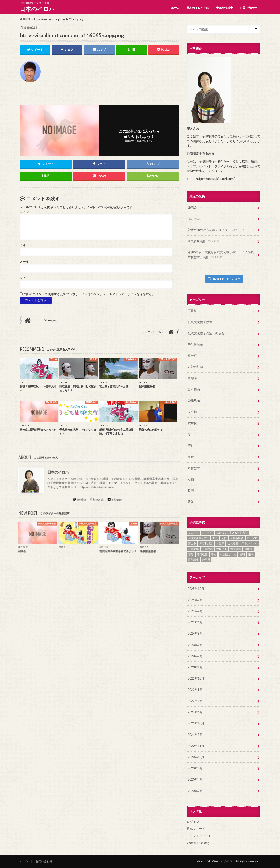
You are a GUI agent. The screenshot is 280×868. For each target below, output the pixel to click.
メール (25, 262)
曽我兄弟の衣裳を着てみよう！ (216, 230)
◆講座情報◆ (224, 8)
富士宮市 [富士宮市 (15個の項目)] (252, 538)
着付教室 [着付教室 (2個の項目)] (202, 554)
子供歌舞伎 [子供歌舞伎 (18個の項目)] (237, 538)
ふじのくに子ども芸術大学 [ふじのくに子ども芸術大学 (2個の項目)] (232, 533)
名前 (24, 245)
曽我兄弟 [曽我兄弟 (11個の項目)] (221, 549)
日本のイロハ (37, 9)
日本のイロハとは (198, 8)
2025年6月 (195, 622)
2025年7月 (195, 611)
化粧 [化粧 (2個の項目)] (224, 538)
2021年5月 (195, 735)
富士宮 (192, 356)
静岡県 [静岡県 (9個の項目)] (206, 560)
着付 (191, 445)
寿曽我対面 (195, 367)
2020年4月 (195, 779)
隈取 (191, 502)
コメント (26, 212)
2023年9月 (195, 645)
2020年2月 (195, 791)
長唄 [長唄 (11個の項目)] (242, 554)
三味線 (192, 311)
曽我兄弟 (194, 401)
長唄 (191, 490)
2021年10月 (196, 723)
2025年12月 (196, 589)
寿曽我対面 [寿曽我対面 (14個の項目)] (206, 543)
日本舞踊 (194, 389)
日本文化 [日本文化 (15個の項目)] (193, 549)
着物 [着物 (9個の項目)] (213, 554)
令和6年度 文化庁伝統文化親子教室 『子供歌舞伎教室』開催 (221, 255)
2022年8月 (195, 701)
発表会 (199, 207)
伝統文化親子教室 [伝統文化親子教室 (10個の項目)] (199, 538)
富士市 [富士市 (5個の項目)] (192, 543)
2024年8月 (195, 633)
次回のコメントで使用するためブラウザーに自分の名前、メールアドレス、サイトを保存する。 (89, 294)
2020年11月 (196, 746)
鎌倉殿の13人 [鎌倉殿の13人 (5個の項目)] (228, 554)
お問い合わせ (248, 8)
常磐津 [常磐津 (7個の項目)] (220, 543)
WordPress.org (198, 843)
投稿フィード (196, 829)
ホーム (175, 8)
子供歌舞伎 (195, 345)
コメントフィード (199, 836)
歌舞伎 (192, 423)
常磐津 (192, 378)
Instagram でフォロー (224, 279)
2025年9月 (195, 600)
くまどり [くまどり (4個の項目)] (193, 533)
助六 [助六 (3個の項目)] (215, 538)
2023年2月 (195, 656)
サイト (24, 278)
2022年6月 (195, 712)
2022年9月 (195, 690)
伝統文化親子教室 (200, 322)
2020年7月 (195, 768)
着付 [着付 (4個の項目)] (191, 554)
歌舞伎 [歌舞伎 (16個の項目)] (248, 549)
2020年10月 (196, 757)
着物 (191, 479)
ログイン (193, 822)
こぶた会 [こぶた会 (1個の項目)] (207, 533)
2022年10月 (196, 678)
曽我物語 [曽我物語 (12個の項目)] (236, 549)
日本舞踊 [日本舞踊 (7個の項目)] (207, 549)
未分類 (192, 412)
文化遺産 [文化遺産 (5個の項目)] (233, 543)
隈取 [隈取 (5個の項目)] (251, 554)
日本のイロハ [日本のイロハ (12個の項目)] (250, 543)
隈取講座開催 (204, 241)
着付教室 (194, 468)
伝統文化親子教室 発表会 (206, 333)
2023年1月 (195, 667)
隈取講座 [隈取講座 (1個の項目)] (193, 560)
